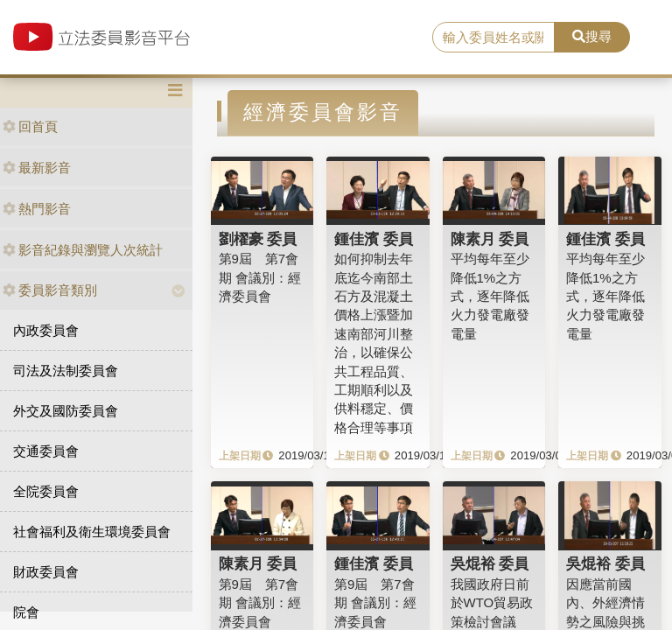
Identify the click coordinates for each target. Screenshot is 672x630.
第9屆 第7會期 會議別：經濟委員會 (260, 277)
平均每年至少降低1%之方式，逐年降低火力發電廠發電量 (490, 296)
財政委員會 (46, 572)
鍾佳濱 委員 (374, 239)
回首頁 (30, 126)
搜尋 (592, 36)
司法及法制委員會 (66, 371)
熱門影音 (37, 209)
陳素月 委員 (490, 239)
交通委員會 (46, 451)
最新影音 (37, 168)
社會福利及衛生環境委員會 (92, 532)
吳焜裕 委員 (490, 563)
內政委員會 (46, 330)
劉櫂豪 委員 (258, 239)
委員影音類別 (50, 290)
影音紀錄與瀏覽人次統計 (83, 250)
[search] (493, 38)
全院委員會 (46, 491)
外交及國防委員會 (66, 411)
